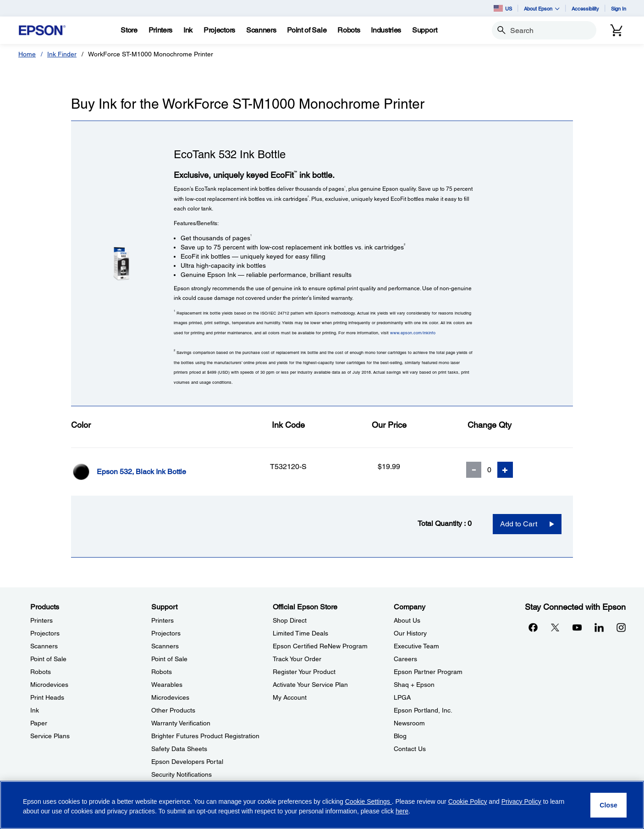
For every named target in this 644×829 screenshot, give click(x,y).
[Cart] (616, 30)
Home (27, 54)
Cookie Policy (468, 801)
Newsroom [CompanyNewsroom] (409, 723)
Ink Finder (62, 54)
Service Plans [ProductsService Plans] (50, 736)
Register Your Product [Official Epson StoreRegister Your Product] (304, 672)
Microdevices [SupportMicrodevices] (170, 697)
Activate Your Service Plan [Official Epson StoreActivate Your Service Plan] (310, 685)
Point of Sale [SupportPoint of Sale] (169, 659)
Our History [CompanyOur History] (410, 633)
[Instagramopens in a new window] (621, 627)
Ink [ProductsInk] (35, 710)
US (503, 8)
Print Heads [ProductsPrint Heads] (47, 697)
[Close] (608, 805)
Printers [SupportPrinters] (162, 620)
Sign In (619, 8)
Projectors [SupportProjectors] (166, 633)
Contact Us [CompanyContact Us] (410, 749)
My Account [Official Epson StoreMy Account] (290, 697)
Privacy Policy (521, 801)
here (402, 811)
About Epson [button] (542, 8)
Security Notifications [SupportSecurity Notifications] (182, 774)
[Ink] (188, 30)
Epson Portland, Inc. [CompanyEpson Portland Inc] (423, 710)
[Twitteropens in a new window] (555, 627)
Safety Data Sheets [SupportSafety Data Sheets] (179, 749)
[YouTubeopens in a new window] (577, 627)
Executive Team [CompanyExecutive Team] (416, 646)
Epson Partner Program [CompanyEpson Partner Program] (428, 672)
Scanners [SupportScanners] (165, 646)
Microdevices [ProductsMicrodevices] (49, 685)
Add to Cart (519, 524)
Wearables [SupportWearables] (167, 685)
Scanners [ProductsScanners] (44, 646)
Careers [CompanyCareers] (405, 659)
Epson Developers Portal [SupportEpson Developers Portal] (187, 762)
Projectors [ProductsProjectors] (45, 633)
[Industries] (386, 30)
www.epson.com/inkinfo (413, 333)
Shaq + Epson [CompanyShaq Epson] (414, 685)
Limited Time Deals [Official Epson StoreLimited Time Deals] (300, 633)
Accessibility (585, 8)
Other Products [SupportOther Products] (173, 710)
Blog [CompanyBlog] (400, 736)
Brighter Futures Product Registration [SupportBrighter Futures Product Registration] (205, 736)
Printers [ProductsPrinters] (41, 620)
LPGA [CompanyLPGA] (402, 697)
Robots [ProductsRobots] (41, 672)
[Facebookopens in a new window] (533, 627)
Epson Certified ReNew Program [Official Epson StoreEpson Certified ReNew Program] (320, 646)
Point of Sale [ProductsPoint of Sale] (48, 659)
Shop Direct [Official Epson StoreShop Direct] (290, 620)
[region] (322, 805)
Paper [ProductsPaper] (39, 723)
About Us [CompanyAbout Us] (407, 620)
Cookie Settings (369, 801)
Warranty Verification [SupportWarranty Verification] (181, 723)
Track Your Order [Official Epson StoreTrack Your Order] (297, 659)
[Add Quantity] (505, 470)
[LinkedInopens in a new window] (599, 627)
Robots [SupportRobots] (162, 672)
